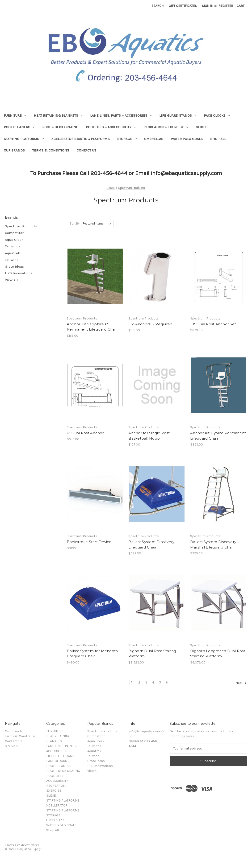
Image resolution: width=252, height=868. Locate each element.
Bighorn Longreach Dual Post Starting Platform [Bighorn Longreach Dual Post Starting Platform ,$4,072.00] (218, 654)
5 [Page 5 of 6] (160, 682)
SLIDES (202, 127)
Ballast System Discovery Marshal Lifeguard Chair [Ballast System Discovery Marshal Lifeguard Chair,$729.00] (213, 545)
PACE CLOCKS (217, 115)
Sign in (208, 6)
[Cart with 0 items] (241, 6)
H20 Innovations (19, 273)
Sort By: (75, 223)
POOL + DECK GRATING (60, 127)
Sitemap (11, 746)
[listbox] (98, 224)
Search (157, 6)
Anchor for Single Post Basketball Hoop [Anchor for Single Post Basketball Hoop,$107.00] (149, 436)
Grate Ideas (14, 266)
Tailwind (12, 260)
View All (11, 280)
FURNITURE (15, 115)
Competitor (14, 233)
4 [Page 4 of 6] (153, 682)
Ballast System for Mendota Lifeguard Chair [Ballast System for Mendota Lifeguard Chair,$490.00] (92, 654)
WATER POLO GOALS (187, 139)
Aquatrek (13, 253)
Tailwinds (13, 246)
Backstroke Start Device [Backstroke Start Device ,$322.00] (89, 542)
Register (226, 6)
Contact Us (86, 150)
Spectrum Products (21, 226)
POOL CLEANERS (19, 127)
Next (241, 683)
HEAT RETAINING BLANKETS (58, 115)
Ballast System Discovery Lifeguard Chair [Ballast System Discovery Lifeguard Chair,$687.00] (151, 545)
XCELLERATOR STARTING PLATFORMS (80, 139)
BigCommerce (30, 845)
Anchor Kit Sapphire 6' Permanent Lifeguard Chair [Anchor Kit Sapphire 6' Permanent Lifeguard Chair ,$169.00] (92, 327)
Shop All (218, 139)
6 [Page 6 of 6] (167, 682)
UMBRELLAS (154, 139)
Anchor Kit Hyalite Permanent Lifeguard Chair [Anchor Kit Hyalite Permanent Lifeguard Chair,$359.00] (218, 436)
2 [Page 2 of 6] (139, 682)
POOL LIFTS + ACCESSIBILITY (111, 127)
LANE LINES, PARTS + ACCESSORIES (121, 115)
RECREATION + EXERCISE (166, 127)
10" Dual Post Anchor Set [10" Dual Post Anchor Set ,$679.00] (213, 324)
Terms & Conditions (51, 150)
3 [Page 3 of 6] (146, 682)
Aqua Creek (14, 240)
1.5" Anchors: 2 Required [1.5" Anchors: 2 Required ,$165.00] (150, 324)
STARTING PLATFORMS (24, 139)
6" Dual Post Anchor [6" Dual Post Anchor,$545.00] (85, 433)
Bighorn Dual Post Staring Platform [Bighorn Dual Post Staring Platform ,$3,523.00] (152, 654)
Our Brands (14, 150)
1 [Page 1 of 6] (132, 682)
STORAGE (127, 139)
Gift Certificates (183, 6)
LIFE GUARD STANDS (178, 115)
